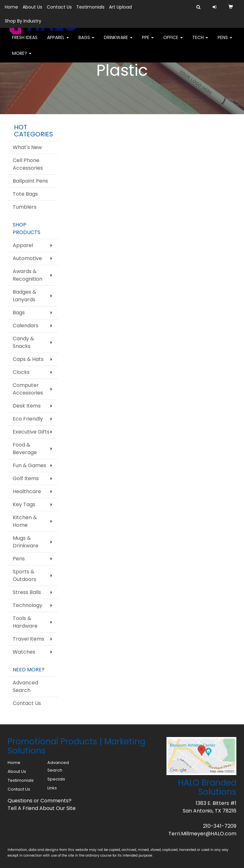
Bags (86, 41)
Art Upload (120, 7)
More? (22, 57)
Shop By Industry (23, 21)
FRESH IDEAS (25, 41)
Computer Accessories (28, 389)
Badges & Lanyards (24, 296)
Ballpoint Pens (30, 181)
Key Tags (24, 504)
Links (52, 788)
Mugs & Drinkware (26, 542)
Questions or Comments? (40, 801)
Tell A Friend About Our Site (42, 808)
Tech (200, 41)
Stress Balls (27, 592)
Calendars (26, 326)
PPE (148, 41)
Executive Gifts (31, 432)
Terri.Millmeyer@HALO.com (202, 834)
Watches (24, 652)
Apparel (58, 41)
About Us (32, 7)
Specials (56, 779)
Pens (225, 41)
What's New (27, 147)
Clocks (21, 372)
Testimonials (90, 7)
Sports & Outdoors (24, 575)
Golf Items (26, 478)
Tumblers (25, 207)
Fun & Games (29, 465)
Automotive (27, 258)
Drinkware (118, 41)
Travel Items (28, 639)
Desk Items (27, 406)
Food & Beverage (25, 449)
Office (173, 41)
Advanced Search (25, 686)
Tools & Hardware (25, 622)
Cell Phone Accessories (28, 164)
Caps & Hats (28, 359)
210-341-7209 (220, 826)
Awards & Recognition (27, 275)
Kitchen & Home (25, 521)
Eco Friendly (28, 419)
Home (11, 7)
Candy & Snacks (23, 342)
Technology (27, 605)
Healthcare (27, 491)
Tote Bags (25, 194)
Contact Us (59, 7)
